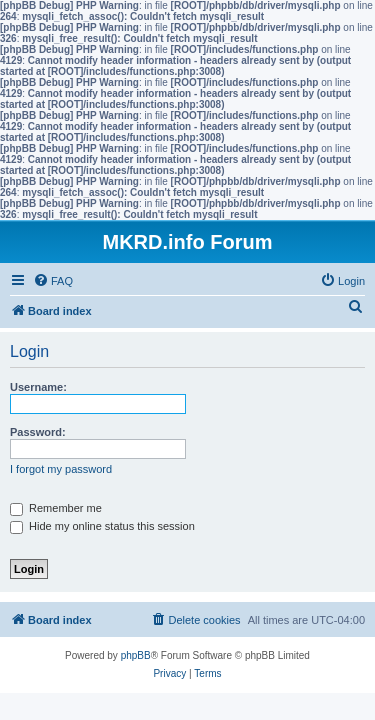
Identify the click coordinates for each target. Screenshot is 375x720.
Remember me (56, 508)
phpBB (136, 655)
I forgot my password (61, 469)
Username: (38, 387)
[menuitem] (53, 281)
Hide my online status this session (102, 526)
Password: (38, 432)
